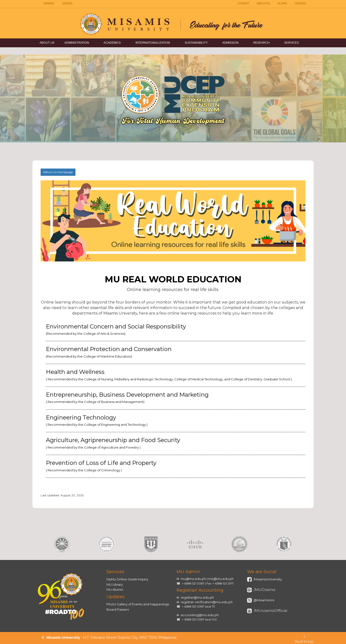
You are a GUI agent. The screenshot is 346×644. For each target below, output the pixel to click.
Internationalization (153, 43)
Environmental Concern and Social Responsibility (116, 329)
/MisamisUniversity (267, 579)
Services (292, 43)
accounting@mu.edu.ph (200, 615)
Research (261, 43)
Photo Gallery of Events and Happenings (138, 604)
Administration (77, 43)
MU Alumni (115, 589)
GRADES (67, 3)
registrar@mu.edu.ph (197, 597)
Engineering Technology (97, 420)
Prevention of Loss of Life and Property (101, 466)
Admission (230, 43)
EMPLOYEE (263, 3)
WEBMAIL (49, 3)
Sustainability (196, 43)
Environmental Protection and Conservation (109, 352)
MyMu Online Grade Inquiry (127, 579)
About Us (47, 43)
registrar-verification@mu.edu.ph (207, 602)
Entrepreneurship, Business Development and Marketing (127, 397)
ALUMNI (282, 3)
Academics (112, 43)
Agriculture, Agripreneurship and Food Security (113, 443)
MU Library (115, 584)
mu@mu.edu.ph (193, 579)
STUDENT (244, 3)
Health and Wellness (169, 375)
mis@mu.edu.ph (221, 579)
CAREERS (300, 3)
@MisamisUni (263, 600)
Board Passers (118, 609)
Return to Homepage (58, 172)
